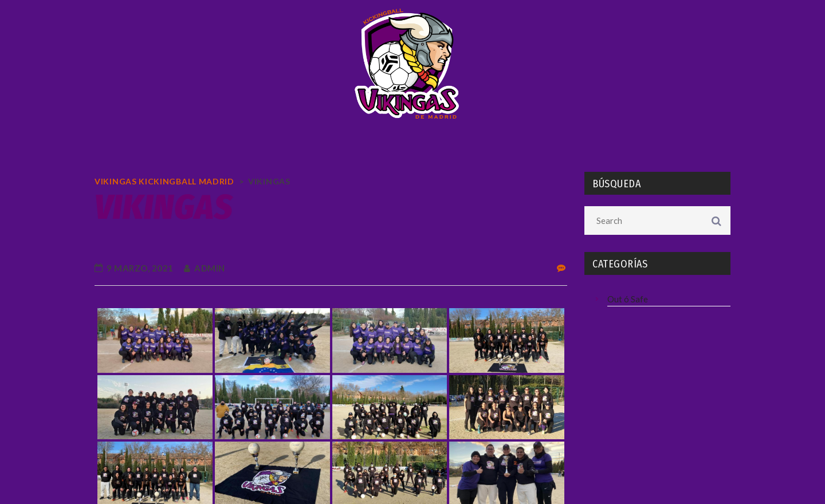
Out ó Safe (628, 299)
